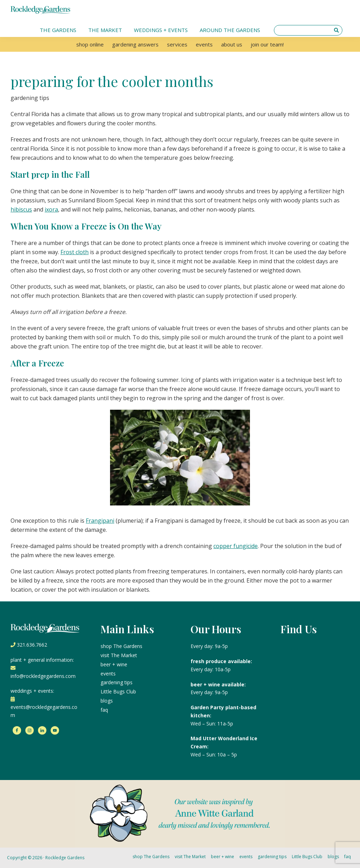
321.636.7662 (32, 645)
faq (104, 710)
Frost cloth (75, 252)
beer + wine (114, 664)
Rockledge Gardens (65, 858)
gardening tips (117, 682)
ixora (51, 209)
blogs (107, 701)
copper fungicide (236, 546)
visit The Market (119, 655)
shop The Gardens (121, 646)
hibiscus (21, 209)
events (108, 674)
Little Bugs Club (118, 691)
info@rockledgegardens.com (43, 676)
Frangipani (100, 521)
